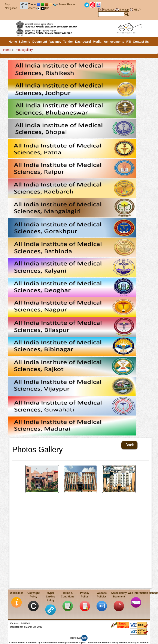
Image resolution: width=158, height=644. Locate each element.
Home (13, 42)
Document (40, 42)
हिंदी (47, 8)
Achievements (114, 42)
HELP (137, 10)
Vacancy (55, 42)
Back (130, 445)
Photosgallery (24, 50)
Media (97, 42)
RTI (129, 42)
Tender (68, 42)
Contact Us (141, 42)
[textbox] (111, 14)
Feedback (109, 10)
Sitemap (124, 10)
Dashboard (83, 42)
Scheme (24, 42)
